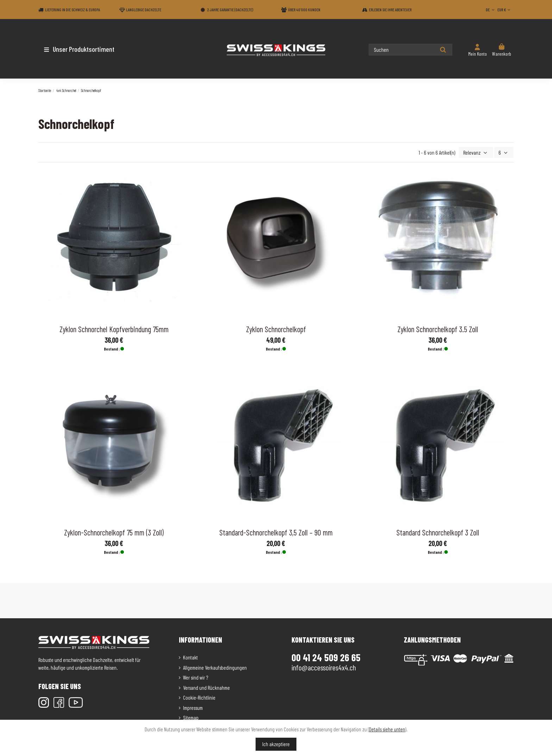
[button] (80, 49)
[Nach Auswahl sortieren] (478, 152)
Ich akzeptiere (276, 744)
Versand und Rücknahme (206, 687)
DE (491, 10)
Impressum (193, 707)
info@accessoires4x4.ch (324, 667)
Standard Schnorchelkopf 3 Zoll (438, 532)
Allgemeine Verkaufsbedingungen (215, 667)
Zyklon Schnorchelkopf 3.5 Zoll (438, 328)
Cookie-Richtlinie (199, 697)
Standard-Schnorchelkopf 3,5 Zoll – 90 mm (276, 532)
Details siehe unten (387, 729)
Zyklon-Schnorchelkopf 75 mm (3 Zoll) (114, 532)
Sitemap (191, 717)
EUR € (505, 10)
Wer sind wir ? (196, 677)
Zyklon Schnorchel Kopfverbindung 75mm (114, 328)
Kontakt (190, 657)
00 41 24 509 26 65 (326, 657)
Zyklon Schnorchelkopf (276, 328)
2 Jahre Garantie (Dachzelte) (230, 10)
